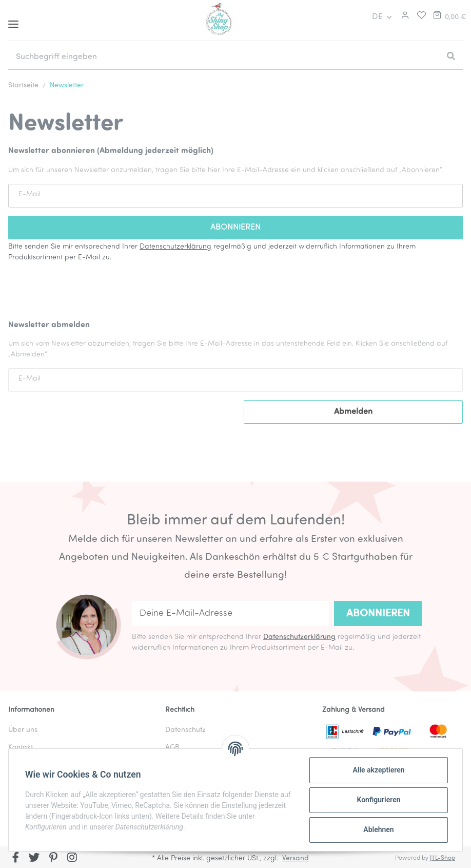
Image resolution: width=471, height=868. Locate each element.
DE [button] (377, 17)
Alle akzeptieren (378, 770)
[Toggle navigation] (13, 20)
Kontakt (21, 748)
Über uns (23, 730)
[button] (404, 17)
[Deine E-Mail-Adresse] (230, 614)
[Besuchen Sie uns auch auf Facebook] (16, 858)
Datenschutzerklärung (175, 247)
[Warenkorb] (449, 17)
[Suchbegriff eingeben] (224, 57)
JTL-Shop (443, 858)
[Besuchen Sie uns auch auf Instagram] (72, 858)
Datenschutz (185, 730)
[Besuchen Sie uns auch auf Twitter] (35, 858)
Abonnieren (378, 614)
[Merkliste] (419, 17)
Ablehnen (378, 829)
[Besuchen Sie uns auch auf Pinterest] (53, 858)
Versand (296, 858)
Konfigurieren (378, 800)
